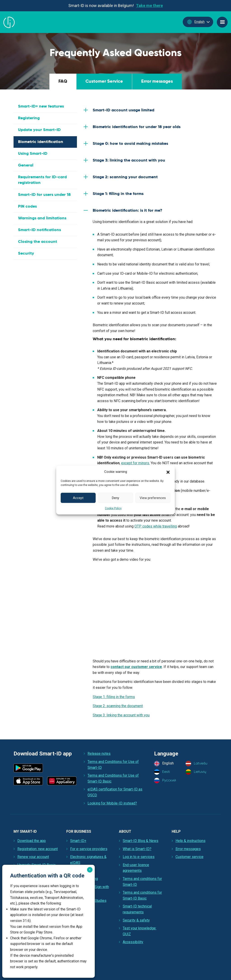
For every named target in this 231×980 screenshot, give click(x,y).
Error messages (157, 82)
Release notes (99, 754)
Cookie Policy (113, 508)
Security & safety (136, 920)
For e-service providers (89, 849)
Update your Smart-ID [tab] (39, 130)
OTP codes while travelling (156, 526)
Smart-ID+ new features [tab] (41, 106)
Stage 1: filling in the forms (118, 194)
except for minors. (135, 463)
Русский (165, 781)
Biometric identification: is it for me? (127, 211)
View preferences (153, 498)
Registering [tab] (29, 118)
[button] (168, 472)
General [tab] (26, 165)
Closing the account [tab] (38, 242)
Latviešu (196, 764)
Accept (78, 498)
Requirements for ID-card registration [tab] (42, 180)
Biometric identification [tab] (41, 142)
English (195, 22)
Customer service (189, 857)
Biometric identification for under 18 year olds (137, 127)
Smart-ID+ (78, 841)
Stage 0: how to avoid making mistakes (130, 144)
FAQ (63, 82)
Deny (115, 498)
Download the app (32, 841)
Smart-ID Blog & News (141, 841)
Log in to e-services (139, 857)
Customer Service (104, 82)
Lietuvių (196, 772)
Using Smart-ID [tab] (33, 154)
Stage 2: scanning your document (125, 177)
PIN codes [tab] (27, 206)
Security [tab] (26, 253)
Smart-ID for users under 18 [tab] (44, 195)
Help (176, 831)
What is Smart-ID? (137, 849)
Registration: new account (38, 849)
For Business (79, 831)
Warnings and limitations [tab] (42, 218)
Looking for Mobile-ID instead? (112, 803)
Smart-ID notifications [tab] (39, 230)
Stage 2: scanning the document (118, 706)
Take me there (149, 6)
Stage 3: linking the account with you (129, 160)
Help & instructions (191, 841)
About (125, 831)
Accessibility (133, 942)
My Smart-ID (25, 831)
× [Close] (90, 870)
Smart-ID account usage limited (124, 110)
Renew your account (33, 857)
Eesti (162, 772)
